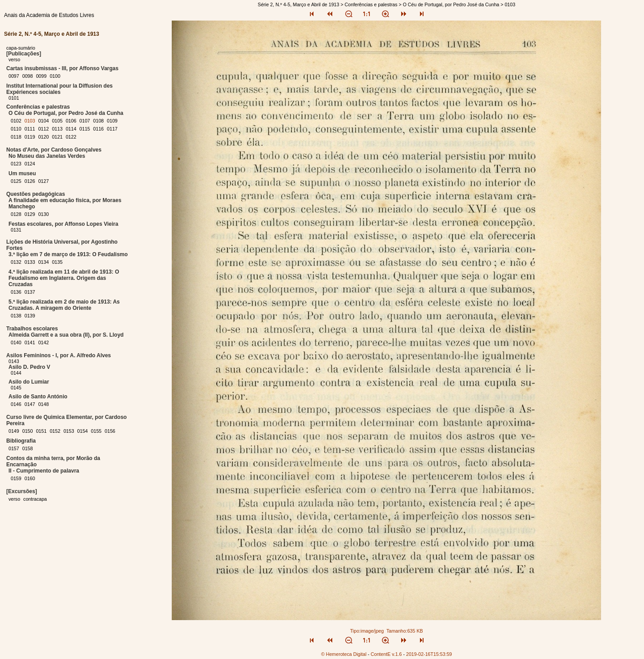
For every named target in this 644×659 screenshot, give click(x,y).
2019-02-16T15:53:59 (429, 654)
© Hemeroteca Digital (344, 654)
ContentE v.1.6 (386, 654)
